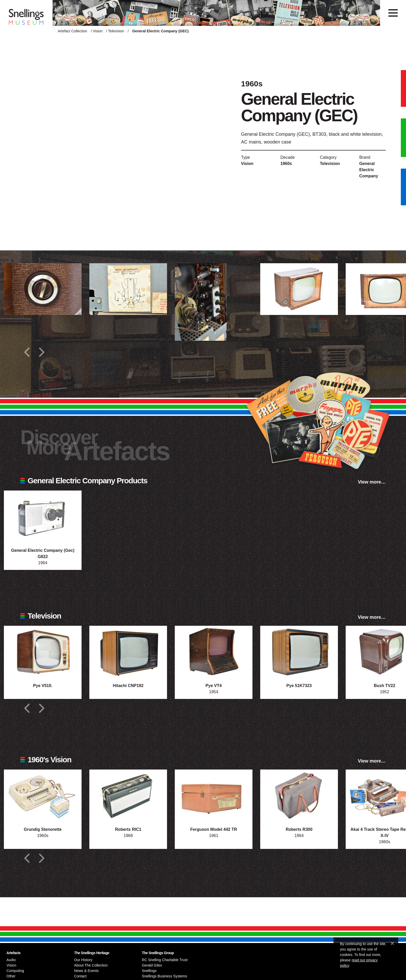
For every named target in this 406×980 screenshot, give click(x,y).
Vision (98, 31)
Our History (83, 960)
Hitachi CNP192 (128, 686)
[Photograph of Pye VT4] (214, 652)
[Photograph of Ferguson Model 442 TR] (214, 795)
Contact (80, 976)
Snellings (149, 971)
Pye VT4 (214, 686)
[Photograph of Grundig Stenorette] (43, 795)
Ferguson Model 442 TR (214, 829)
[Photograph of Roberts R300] (299, 795)
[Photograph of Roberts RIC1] (128, 795)
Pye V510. (43, 686)
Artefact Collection (72, 31)
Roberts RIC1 (128, 829)
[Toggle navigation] (393, 13)
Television (116, 31)
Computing (15, 971)
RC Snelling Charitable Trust (165, 960)
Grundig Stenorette (43, 829)
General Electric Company (369, 170)
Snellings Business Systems (165, 976)
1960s (286, 164)
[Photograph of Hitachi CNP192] (128, 652)
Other (11, 976)
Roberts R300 (299, 829)
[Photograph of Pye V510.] (43, 652)
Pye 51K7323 (299, 686)
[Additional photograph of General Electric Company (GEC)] (43, 289)
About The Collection (91, 965)
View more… (372, 482)
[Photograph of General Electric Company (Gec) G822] (43, 516)
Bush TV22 (385, 686)
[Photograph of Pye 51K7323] (299, 652)
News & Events (86, 971)
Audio (11, 960)
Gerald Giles (152, 965)
